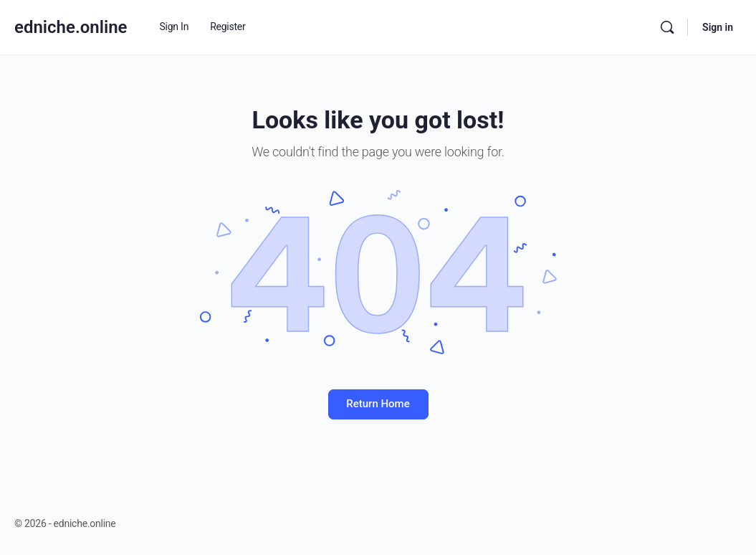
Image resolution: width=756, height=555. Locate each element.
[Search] (667, 27)
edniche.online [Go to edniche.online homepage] (71, 27)
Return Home (378, 404)
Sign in (718, 27)
